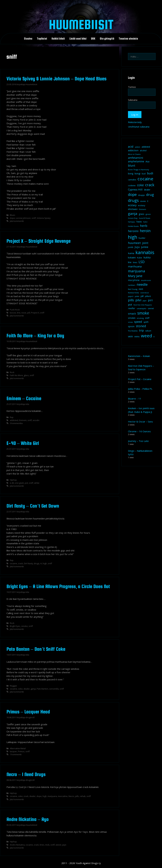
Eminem (23, 420)
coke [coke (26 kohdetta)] (140, 185)
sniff (34, 218)
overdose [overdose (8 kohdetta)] (145, 293)
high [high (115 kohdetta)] (133, 237)
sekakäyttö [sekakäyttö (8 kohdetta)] (142, 308)
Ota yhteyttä (107, 39)
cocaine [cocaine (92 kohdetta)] (145, 179)
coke (20, 689)
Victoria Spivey (44, 218)
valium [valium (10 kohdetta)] (148, 331)
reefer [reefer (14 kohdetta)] (132, 308)
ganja (33, 689)
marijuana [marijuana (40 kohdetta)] (137, 271)
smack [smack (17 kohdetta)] (132, 314)
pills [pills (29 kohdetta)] (131, 300)
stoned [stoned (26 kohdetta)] (141, 326)
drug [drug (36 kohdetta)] (150, 195)
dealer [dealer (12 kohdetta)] (147, 190)
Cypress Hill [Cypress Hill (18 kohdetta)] (135, 189)
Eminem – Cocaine (24, 398)
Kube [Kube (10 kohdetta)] (140, 258)
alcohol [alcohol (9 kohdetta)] (143, 151)
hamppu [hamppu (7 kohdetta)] (132, 222)
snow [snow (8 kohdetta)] (130, 322)
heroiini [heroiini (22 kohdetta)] (133, 231)
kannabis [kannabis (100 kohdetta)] (145, 252)
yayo (64, 845)
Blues (12, 215)
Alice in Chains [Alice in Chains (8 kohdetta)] (134, 154)
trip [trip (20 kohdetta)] (141, 330)
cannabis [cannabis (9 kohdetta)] (132, 180)
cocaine (13, 563)
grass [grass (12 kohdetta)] (142, 214)
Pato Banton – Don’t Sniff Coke (36, 649)
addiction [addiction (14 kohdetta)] (133, 150)
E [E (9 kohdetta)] (148, 201)
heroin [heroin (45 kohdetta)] (145, 231)
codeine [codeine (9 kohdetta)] (132, 186)
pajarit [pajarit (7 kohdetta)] (131, 296)
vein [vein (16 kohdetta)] (130, 336)
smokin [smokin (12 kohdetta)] (132, 318)
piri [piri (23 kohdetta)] (150, 300)
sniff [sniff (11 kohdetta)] (147, 318)
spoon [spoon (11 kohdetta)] (131, 326)
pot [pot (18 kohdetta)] (130, 304)
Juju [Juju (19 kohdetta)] (137, 247)
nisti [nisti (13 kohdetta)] (141, 289)
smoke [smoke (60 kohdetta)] (143, 313)
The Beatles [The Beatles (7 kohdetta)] (133, 331)
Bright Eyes (15, 626)
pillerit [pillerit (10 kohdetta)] (148, 296)
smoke (24, 626)
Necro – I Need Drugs (26, 774)
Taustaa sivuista (128, 39)
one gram (19, 483)
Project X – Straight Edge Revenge (39, 241)
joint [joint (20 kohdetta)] (145, 243)
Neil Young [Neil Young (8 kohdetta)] (133, 289)
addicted (14, 420)
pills (77, 796)
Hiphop (13, 480)
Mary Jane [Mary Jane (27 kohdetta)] (135, 276)
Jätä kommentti (17, 221)
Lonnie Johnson (23, 218)
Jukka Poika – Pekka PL (140, 389)
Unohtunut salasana (139, 127)
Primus (21, 751)
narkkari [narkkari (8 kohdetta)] (132, 285)
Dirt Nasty (28, 563)
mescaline (63, 796)
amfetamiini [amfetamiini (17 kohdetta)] (136, 158)
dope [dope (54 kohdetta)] (132, 194)
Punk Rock (15, 310)
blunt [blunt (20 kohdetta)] (132, 165)
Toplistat (42, 39)
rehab (83, 796)
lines (42, 845)
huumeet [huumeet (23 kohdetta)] (134, 243)
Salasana (133, 100)
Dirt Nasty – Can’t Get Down (33, 506)
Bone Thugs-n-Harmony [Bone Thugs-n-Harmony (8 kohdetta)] (139, 170)
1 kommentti (16, 754)
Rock (12, 372)
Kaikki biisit (58, 39)
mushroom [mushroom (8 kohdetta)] (146, 280)
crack (20, 563)
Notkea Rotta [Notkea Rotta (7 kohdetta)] (133, 293)
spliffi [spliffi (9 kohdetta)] (146, 322)
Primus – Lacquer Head (28, 712)
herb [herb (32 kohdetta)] (144, 226)
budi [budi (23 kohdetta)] (150, 173)
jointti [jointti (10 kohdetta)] (131, 247)
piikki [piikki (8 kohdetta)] (137, 296)
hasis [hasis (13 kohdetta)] (139, 222)
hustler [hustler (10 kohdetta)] (142, 238)
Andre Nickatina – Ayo (28, 819)
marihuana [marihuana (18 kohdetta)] (135, 266)
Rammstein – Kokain (139, 356)
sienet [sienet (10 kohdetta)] (151, 308)
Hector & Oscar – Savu (140, 422)
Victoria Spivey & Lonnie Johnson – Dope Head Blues (56, 79)
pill (29, 313)
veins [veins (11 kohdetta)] (137, 337)
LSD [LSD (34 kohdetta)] (142, 262)
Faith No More (16, 375)
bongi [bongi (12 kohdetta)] (137, 173)
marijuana (52, 796)
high (45, 563)
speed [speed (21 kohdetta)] (138, 322)
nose (24, 313)
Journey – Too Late (138, 441)
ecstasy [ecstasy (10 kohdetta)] (142, 205)
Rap (12, 417)
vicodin (36, 420)
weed (58, 845)
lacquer (13, 751)
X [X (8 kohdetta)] (154, 337)
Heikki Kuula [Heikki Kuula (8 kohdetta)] (133, 226)
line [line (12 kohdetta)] (130, 262)
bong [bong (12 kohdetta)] (131, 173)
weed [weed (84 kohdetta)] (146, 336)
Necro (71, 796)
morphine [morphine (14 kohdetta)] (134, 280)
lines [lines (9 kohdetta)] (135, 262)
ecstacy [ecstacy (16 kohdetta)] (132, 205)
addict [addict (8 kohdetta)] (137, 147)
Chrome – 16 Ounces (139, 431)
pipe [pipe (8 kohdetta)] (145, 301)
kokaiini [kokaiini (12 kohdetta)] (132, 258)
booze (13, 313)
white (37, 483)
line (19, 313)
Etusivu (28, 39)
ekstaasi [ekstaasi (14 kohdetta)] (133, 209)
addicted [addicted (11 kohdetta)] (146, 147)
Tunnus (132, 87)
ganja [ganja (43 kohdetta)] (133, 214)
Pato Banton (42, 689)
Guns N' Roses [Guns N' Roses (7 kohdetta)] (145, 218)
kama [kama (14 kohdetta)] (131, 253)
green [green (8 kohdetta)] (148, 214)
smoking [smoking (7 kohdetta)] (140, 318)
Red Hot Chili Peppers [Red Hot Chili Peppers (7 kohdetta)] (143, 305)
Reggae (13, 686)
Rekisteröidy (135, 122)
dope (12, 218)
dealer (27, 689)
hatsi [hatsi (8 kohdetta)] (145, 222)
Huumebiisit (81, 24)
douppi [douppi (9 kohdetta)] (141, 195)
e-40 (12, 483)
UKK (93, 39)
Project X (35, 313)
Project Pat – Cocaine (140, 379)
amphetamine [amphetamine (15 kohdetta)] (136, 161)
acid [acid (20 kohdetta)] (131, 147)
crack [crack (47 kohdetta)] (150, 185)
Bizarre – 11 (135, 399)
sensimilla (54, 689)
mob (47, 845)
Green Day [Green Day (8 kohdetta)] (133, 218)
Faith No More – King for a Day (35, 336)
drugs (37, 563)
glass (26, 375)
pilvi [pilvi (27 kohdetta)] (138, 300)
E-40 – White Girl (23, 443)
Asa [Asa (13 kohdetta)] (147, 161)
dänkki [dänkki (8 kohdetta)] (143, 201)
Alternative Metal (18, 748)
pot (26, 483)
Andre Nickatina (17, 845)
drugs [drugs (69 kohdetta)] (133, 200)
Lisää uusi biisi (78, 39)
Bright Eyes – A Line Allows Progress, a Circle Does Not (58, 586)
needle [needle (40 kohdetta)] (142, 284)
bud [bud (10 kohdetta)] (144, 174)
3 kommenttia (16, 423)
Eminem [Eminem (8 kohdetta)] (142, 209)
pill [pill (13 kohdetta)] (142, 296)
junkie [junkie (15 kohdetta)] (145, 247)
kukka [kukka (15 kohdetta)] (147, 257)
